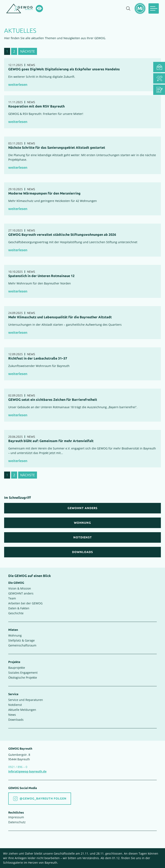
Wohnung (15, 635)
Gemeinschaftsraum (22, 645)
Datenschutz (17, 822)
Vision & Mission (20, 588)
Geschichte (16, 613)
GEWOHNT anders (21, 593)
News (12, 715)
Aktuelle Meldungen (22, 710)
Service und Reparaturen (26, 700)
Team (12, 598)
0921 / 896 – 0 (18, 767)
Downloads (16, 720)
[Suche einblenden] (128, 8)
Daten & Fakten (19, 608)
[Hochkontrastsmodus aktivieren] (39, 9)
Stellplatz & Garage (21, 640)
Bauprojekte (17, 668)
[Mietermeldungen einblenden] (140, 8)
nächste (28, 51)
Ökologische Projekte (23, 678)
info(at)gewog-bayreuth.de (27, 771)
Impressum (16, 817)
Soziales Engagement (23, 673)
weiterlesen (18, 85)
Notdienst (15, 705)
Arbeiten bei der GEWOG (25, 603)
